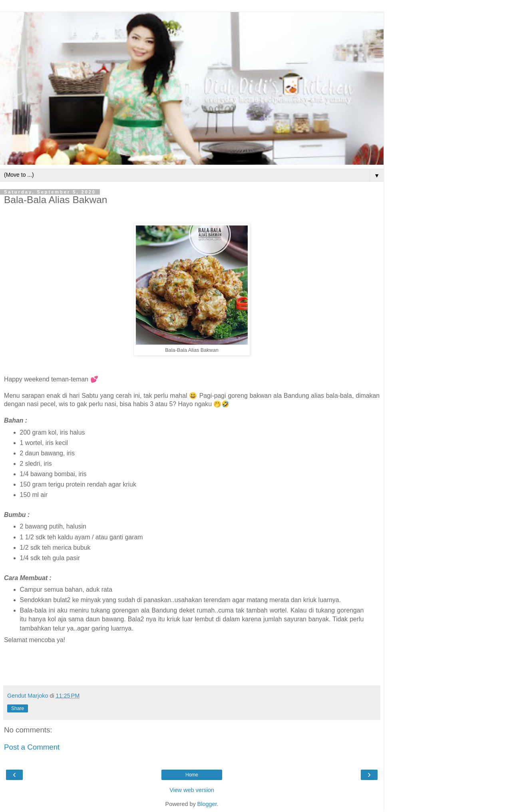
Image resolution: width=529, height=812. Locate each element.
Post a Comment (32, 747)
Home (192, 775)
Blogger (207, 804)
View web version (192, 790)
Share (18, 708)
